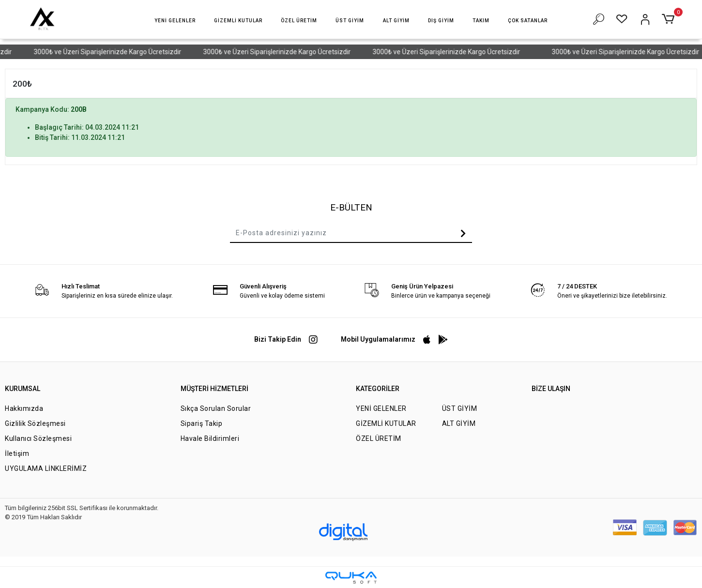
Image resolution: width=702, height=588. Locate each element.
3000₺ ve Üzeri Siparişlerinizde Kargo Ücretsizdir (114, 52)
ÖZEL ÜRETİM (379, 438)
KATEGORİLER (378, 389)
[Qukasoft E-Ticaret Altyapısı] (351, 578)
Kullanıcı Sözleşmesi (38, 438)
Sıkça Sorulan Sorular (216, 408)
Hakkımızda (24, 408)
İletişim (17, 453)
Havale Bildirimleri (210, 438)
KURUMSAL (23, 389)
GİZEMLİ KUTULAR (386, 423)
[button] (175, 21)
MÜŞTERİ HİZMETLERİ (214, 389)
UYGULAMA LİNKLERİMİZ (46, 468)
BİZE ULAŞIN (551, 389)
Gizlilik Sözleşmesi (35, 423)
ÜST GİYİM (460, 408)
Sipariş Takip (202, 423)
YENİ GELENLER (381, 408)
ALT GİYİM (459, 423)
